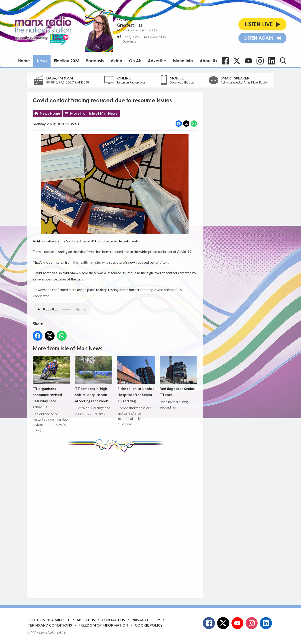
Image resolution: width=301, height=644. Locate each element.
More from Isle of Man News (94, 113)
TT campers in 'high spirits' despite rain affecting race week (94, 380)
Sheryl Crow (132, 37)
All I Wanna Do (155, 37)
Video (116, 61)
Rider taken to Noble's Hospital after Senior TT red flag (136, 380)
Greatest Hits (130, 25)
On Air (135, 61)
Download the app (182, 82)
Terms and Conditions (50, 625)
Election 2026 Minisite (49, 620)
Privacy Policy (146, 620)
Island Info (183, 61)
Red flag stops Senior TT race (178, 377)
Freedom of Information (103, 625)
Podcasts (95, 61)
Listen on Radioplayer (131, 82)
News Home (50, 113)
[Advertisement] (117, 522)
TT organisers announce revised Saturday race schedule (51, 383)
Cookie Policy (149, 625)
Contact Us (113, 620)
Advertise (157, 61)
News (42, 61)
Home (24, 61)
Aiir (64, 633)
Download (129, 42)
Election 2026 (67, 61)
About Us (208, 61)
